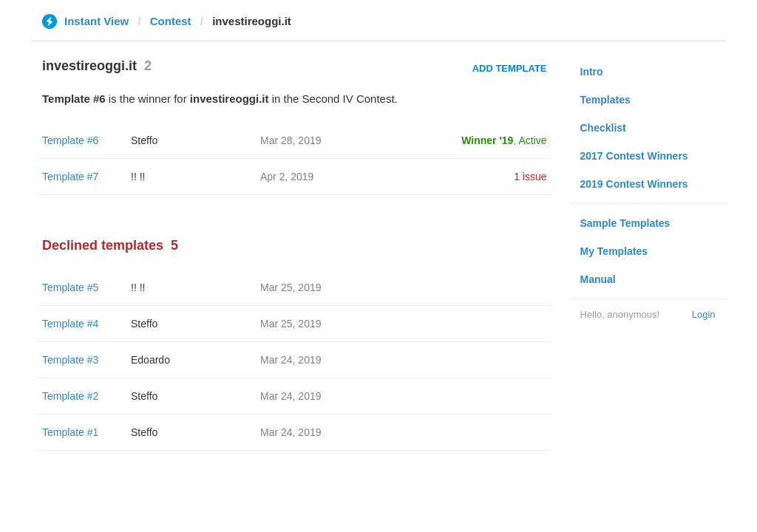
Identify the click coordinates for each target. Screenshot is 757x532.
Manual (598, 279)
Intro (592, 72)
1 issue (530, 177)
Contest (171, 21)
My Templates (614, 251)
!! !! (138, 177)
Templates (605, 100)
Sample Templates (625, 223)
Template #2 (70, 396)
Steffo (144, 140)
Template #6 (70, 140)
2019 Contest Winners (634, 184)
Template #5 (70, 287)
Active (532, 140)
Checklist (603, 128)
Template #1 (70, 432)
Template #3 (70, 360)
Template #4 (70, 324)
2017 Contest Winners (634, 156)
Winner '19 (487, 140)
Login (704, 314)
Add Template (510, 68)
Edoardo (150, 360)
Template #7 (70, 177)
